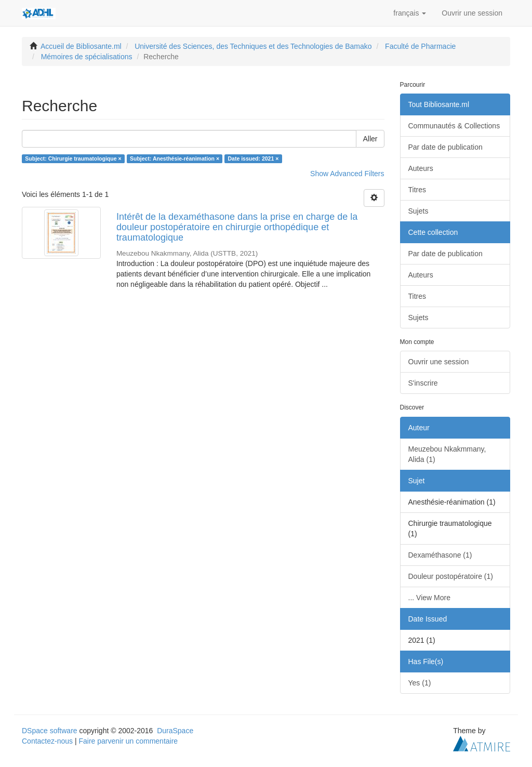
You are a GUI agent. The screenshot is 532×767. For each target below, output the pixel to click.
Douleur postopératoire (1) (451, 576)
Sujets (418, 211)
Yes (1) (420, 683)
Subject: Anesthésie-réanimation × (175, 158)
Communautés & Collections (454, 126)
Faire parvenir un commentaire (128, 741)
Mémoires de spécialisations (87, 57)
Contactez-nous (47, 741)
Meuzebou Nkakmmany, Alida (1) (447, 454)
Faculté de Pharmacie (420, 46)
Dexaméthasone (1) (440, 555)
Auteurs (421, 168)
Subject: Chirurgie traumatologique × (73, 158)
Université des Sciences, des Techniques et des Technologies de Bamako (253, 46)
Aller (370, 139)
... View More (429, 598)
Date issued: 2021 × (254, 158)
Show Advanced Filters (347, 174)
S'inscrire (423, 383)
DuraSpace (175, 731)
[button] (410, 13)
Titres (417, 190)
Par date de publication (445, 147)
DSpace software (50, 731)
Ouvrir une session (439, 362)
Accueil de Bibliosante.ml (81, 46)
